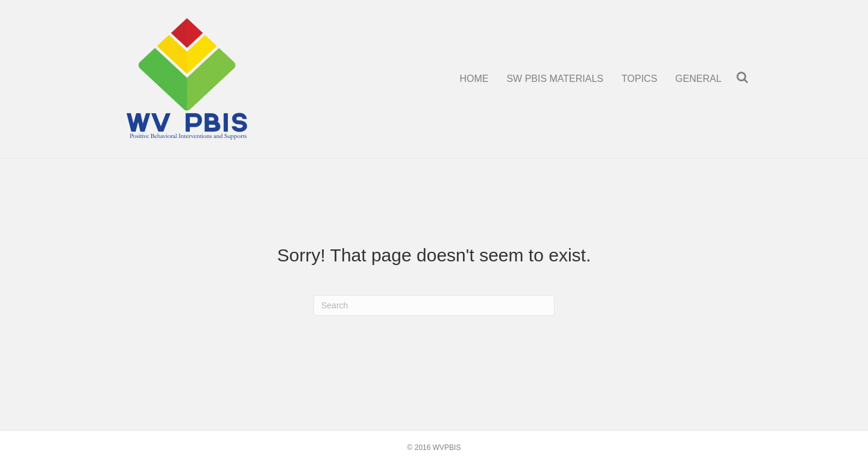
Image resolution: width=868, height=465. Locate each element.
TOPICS (639, 79)
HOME (474, 79)
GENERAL (698, 79)
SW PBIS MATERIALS (555, 79)
